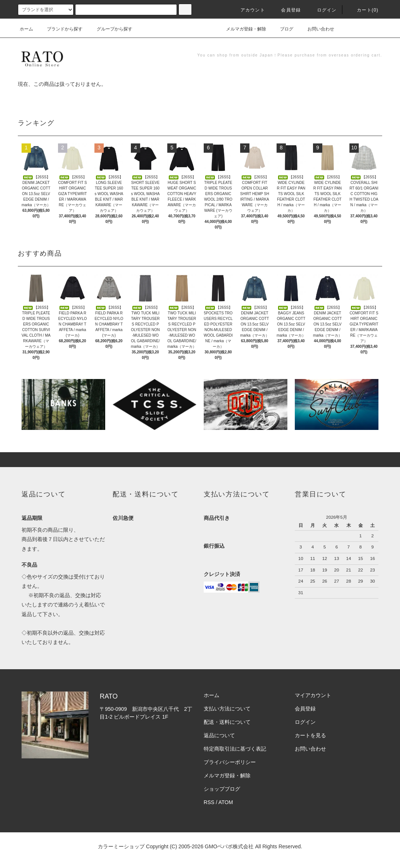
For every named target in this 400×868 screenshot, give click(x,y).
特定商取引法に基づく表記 (235, 749)
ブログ (282, 29)
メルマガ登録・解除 (242, 29)
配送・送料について (227, 722)
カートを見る (310, 735)
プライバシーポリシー (230, 762)
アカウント (248, 10)
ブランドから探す (60, 29)
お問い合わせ (316, 29)
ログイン (322, 10)
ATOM (226, 802)
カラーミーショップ (121, 846)
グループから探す (110, 29)
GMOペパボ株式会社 (229, 846)
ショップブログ (222, 789)
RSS (209, 802)
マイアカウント (313, 695)
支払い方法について (227, 709)
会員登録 (286, 10)
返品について (219, 735)
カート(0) (363, 10)
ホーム (26, 29)
